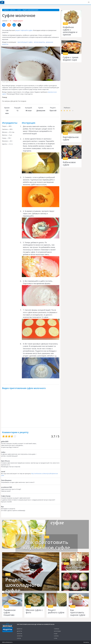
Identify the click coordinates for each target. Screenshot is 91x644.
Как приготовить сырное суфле (78, 612)
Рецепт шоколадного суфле (23, 585)
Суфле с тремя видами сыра (71, 59)
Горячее (56, 629)
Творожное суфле (75, 588)
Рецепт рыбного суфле (56, 611)
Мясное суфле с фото (34, 611)
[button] (89, 2)
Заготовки (57, 631)
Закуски (20, 634)
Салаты (56, 636)
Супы (56, 638)
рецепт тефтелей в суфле (24, 30)
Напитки (20, 636)
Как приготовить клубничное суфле (47, 545)
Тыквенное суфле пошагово (10, 612)
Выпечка (20, 629)
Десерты (20, 631)
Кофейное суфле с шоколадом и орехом (70, 31)
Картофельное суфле (71, 138)
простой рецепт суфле (25, 42)
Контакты (86, 642)
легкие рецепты (39, 42)
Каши (56, 634)
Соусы (19, 638)
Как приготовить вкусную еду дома (2, 2)
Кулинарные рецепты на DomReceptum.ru (7, 628)
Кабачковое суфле (69, 163)
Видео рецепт (18, 21)
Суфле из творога (75, 567)
